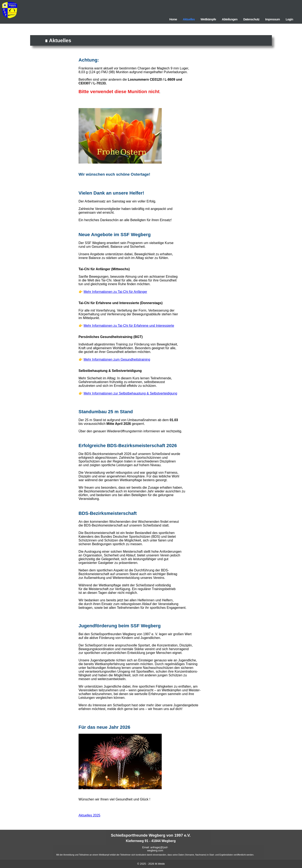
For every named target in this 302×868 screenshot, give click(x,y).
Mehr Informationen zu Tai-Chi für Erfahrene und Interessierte (129, 326)
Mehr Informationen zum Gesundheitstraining (117, 359)
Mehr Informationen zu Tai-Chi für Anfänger (115, 292)
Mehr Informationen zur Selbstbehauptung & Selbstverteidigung (130, 393)
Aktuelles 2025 (89, 815)
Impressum (272, 19)
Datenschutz (251, 19)
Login (289, 19)
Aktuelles (189, 19)
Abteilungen (230, 19)
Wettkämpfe (208, 19)
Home (173, 19)
